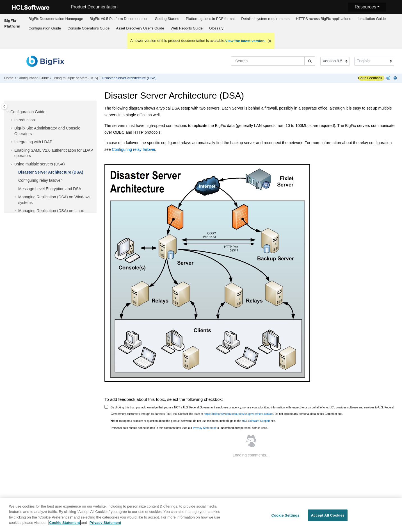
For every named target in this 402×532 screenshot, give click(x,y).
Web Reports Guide (187, 28)
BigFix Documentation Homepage (56, 19)
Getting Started (167, 19)
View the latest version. (245, 41)
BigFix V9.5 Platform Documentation (119, 19)
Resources (365, 7)
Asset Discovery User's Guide (140, 28)
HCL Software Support (256, 421)
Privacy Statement (204, 428)
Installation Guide (372, 19)
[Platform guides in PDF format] (389, 78)
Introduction (25, 120)
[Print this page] (396, 78)
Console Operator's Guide (88, 28)
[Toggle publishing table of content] (4, 106)
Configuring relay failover (40, 180)
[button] (8, 112)
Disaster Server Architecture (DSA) (129, 78)
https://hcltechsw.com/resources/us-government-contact (238, 414)
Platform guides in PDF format (210, 19)
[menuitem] (56, 19)
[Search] (310, 61)
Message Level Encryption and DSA (50, 189)
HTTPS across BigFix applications (324, 19)
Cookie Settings (285, 517)
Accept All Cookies (328, 517)
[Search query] (273, 61)
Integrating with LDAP (33, 142)
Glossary (216, 28)
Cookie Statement (65, 525)
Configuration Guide (45, 28)
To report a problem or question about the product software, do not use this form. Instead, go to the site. (193, 421)
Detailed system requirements (265, 19)
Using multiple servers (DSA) (76, 78)
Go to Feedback (370, 78)
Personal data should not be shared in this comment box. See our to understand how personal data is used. (189, 428)
